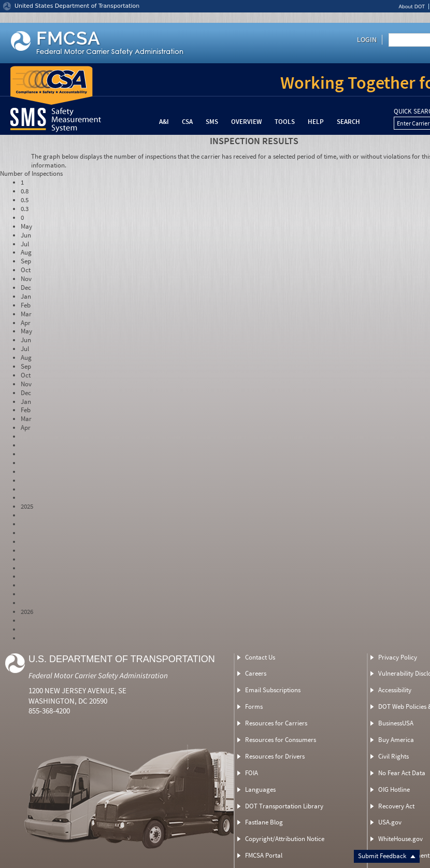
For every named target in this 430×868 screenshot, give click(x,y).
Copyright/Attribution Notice (285, 839)
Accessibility (395, 690)
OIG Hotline (394, 789)
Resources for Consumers (281, 740)
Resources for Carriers (276, 723)
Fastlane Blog (264, 822)
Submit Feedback (387, 856)
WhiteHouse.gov (400, 839)
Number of (31, 173)
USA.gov (390, 822)
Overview (246, 122)
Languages (260, 789)
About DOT (412, 6)
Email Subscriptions (273, 690)
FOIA (252, 773)
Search (348, 122)
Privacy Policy (398, 657)
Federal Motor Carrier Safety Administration (98, 675)
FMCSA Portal (264, 855)
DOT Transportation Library (284, 806)
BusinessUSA (396, 723)
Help (316, 122)
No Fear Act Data (402, 773)
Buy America (396, 740)
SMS (212, 122)
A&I (164, 122)
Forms (254, 706)
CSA (187, 122)
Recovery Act (396, 806)
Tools (285, 122)
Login (367, 39)
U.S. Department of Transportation (122, 659)
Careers (256, 673)
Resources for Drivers (275, 756)
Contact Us (260, 657)
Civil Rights (393, 756)
